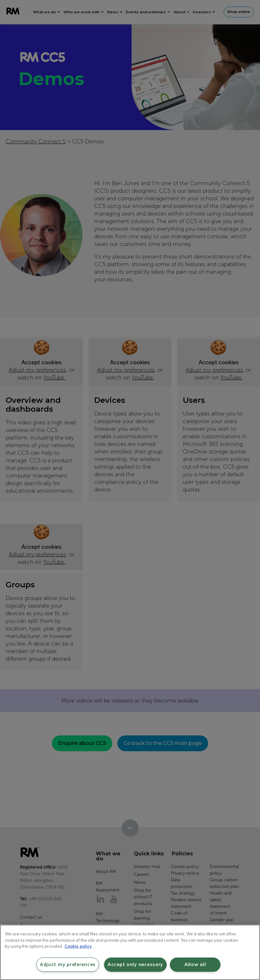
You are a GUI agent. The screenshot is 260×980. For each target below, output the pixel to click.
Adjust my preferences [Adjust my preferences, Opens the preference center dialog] (68, 964)
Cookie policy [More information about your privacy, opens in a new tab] (78, 946)
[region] (130, 952)
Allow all (195, 964)
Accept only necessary (135, 964)
